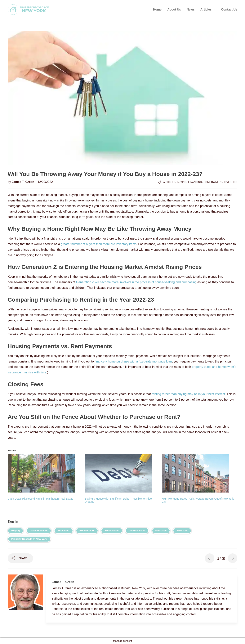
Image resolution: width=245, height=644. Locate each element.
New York (182, 531)
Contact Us (229, 9)
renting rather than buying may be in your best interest (188, 394)
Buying (182, 182)
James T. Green (23, 182)
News (191, 9)
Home (157, 9)
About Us (174, 9)
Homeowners (213, 182)
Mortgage (161, 531)
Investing (231, 182)
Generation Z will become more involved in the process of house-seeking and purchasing (136, 282)
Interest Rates (137, 531)
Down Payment (39, 531)
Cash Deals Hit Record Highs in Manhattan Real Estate (40, 499)
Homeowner (112, 531)
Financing (195, 182)
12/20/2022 (45, 182)
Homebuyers (87, 531)
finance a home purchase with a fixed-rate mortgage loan (133, 361)
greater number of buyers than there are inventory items (99, 244)
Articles (206, 9)
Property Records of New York (29, 539)
